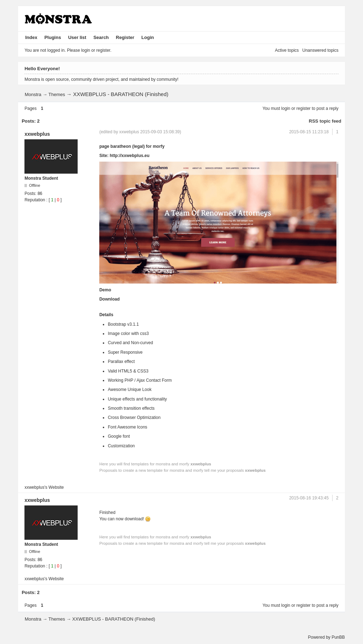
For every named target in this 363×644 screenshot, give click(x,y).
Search (101, 37)
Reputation (35, 200)
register (303, 108)
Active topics (287, 50)
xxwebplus (37, 134)
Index (31, 37)
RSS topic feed (325, 121)
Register (125, 37)
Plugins (53, 37)
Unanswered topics (320, 50)
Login (148, 37)
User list (77, 37)
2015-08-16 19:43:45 (309, 498)
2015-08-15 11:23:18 (309, 132)
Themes (57, 94)
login (286, 108)
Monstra (33, 94)
